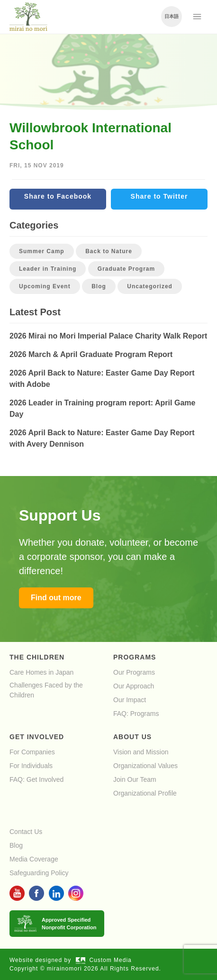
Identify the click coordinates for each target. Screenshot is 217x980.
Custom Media (104, 960)
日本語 (172, 16)
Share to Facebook (58, 196)
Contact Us (26, 832)
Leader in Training (48, 269)
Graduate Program (126, 269)
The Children (37, 657)
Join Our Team (135, 779)
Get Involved (37, 737)
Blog (99, 286)
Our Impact (130, 700)
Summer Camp (42, 251)
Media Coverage (34, 859)
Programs (135, 657)
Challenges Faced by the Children (46, 690)
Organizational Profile (145, 793)
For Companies (32, 752)
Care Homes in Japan (41, 672)
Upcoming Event (45, 286)
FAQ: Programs (136, 714)
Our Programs (134, 672)
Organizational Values (145, 766)
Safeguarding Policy (39, 873)
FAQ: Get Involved (36, 779)
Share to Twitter (159, 196)
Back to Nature (109, 251)
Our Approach (134, 686)
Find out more (56, 598)
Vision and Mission (141, 752)
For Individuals (31, 766)
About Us (132, 737)
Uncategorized (150, 286)
